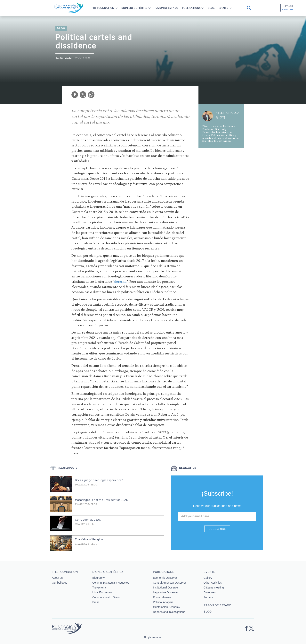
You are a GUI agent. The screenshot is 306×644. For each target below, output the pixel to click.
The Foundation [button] (103, 8)
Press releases (162, 597)
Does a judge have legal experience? (99, 480)
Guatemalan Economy (167, 607)
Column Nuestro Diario (106, 597)
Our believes (60, 583)
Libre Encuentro (102, 592)
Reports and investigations (169, 612)
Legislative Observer (165, 592)
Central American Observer (169, 583)
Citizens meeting (214, 587)
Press (96, 602)
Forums (208, 597)
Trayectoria (99, 587)
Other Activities (213, 583)
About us (57, 578)
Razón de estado (166, 8)
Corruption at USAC (88, 520)
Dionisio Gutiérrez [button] (134, 8)
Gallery (208, 578)
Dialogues (210, 592)
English (287, 9)
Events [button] (223, 8)
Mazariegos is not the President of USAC (101, 500)
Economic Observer (165, 578)
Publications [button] (191, 8)
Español (288, 6)
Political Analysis (163, 602)
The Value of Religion (89, 539)
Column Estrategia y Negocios (111, 583)
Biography (98, 578)
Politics (83, 58)
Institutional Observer (166, 587)
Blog (211, 8)
